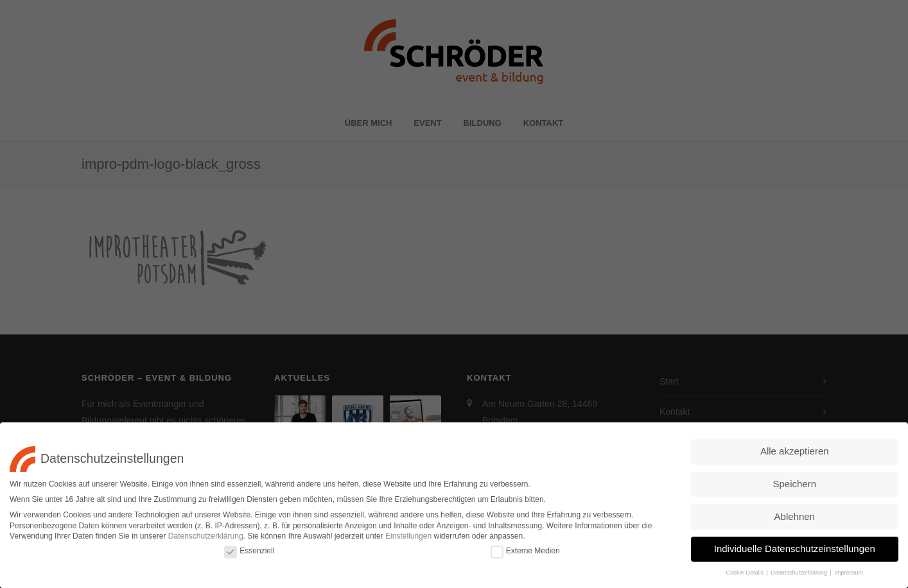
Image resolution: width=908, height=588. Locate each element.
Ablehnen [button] (795, 513)
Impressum (849, 570)
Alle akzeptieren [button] (795, 448)
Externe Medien (525, 549)
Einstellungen (408, 533)
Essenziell (249, 549)
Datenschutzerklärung (206, 533)
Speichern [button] (794, 481)
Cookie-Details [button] (746, 570)
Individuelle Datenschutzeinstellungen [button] (795, 546)
